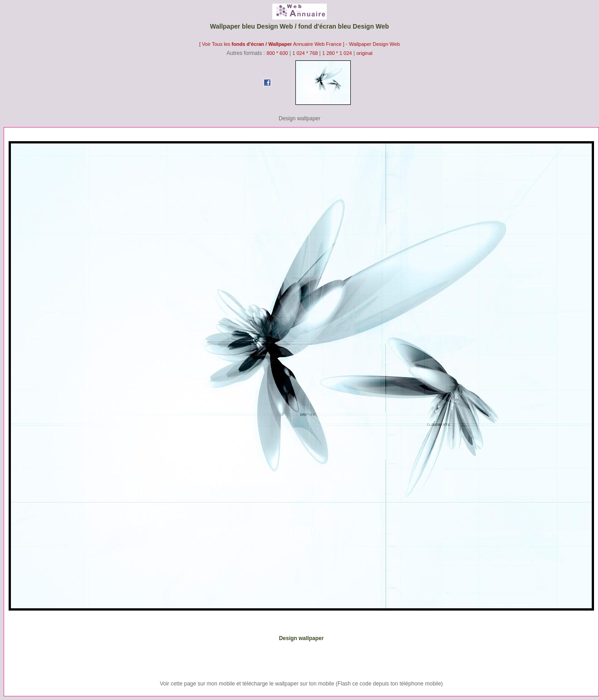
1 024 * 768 (306, 53)
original (364, 53)
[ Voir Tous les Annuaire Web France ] (272, 44)
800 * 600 (277, 53)
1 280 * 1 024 (337, 53)
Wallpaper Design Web (374, 44)
